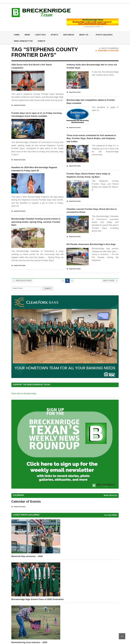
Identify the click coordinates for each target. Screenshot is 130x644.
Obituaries (74, 35)
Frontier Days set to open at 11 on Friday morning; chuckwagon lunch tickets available (36, 118)
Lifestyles (43, 35)
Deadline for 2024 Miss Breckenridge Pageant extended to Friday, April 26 (36, 178)
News (28, 35)
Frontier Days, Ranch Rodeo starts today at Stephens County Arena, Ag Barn (92, 186)
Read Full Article (18, 107)
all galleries (111, 538)
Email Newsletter (48, 41)
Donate (68, 41)
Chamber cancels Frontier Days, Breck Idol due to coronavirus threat (91, 227)
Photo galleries (23, 41)
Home (17, 35)
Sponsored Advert (93, 27)
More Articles (110, 519)
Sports (58, 35)
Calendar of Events (26, 525)
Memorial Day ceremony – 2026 (27, 580)
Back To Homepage (109, 48)
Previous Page (22, 304)
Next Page (110, 304)
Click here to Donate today (24, 417)
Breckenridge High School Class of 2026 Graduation (38, 623)
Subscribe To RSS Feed (107, 51)
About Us (91, 35)
